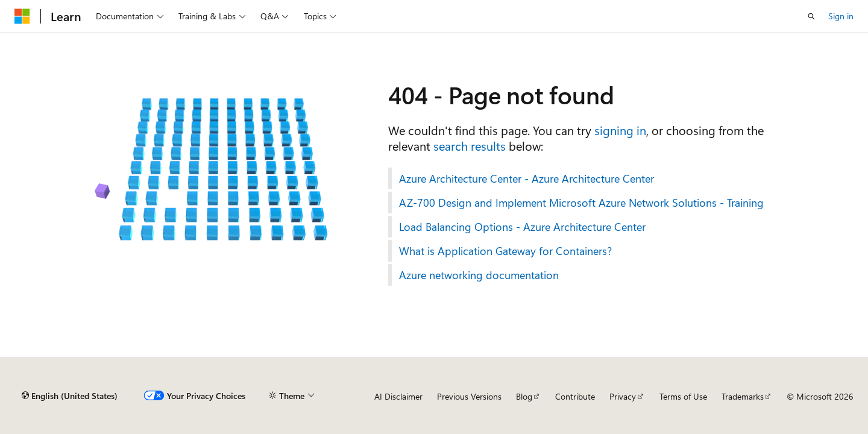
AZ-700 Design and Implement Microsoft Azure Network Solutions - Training (581, 203)
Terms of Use (683, 396)
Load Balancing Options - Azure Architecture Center (522, 227)
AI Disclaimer (398, 396)
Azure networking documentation (479, 275)
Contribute (575, 396)
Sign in (841, 16)
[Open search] (811, 16)
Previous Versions (469, 396)
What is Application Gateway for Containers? (505, 251)
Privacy (623, 396)
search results (470, 146)
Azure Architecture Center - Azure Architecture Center (527, 178)
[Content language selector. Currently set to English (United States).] (70, 396)
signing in (620, 130)
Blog (524, 396)
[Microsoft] (22, 16)
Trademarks (743, 396)
